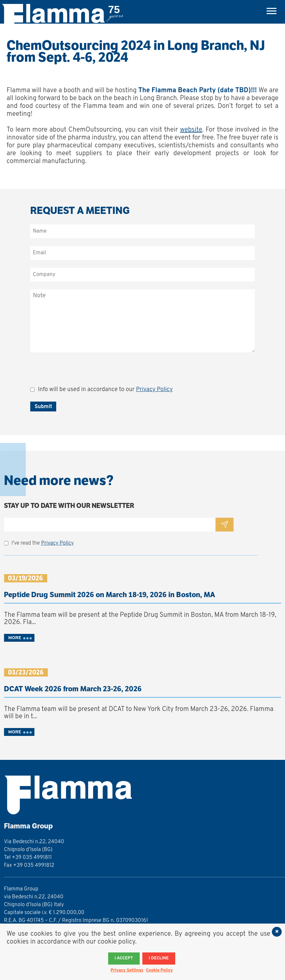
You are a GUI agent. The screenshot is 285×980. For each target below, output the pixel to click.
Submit (43, 407)
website (191, 130)
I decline (159, 958)
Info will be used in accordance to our (105, 390)
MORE (15, 638)
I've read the (43, 543)
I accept (124, 958)
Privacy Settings (127, 970)
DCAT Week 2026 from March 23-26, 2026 (73, 689)
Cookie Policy (159, 970)
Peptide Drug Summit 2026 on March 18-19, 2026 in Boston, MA (109, 595)
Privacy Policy (154, 390)
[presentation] (80, 373)
